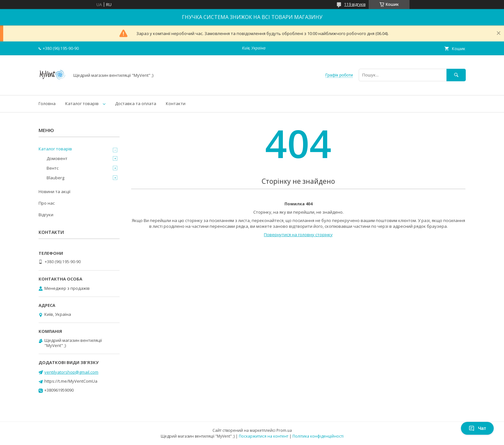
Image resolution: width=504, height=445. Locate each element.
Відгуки (46, 215)
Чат (477, 428)
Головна (47, 103)
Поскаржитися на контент (264, 436)
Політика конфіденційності (318, 436)
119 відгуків (355, 4)
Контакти (176, 103)
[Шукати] (456, 75)
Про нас (47, 203)
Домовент (57, 158)
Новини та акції (54, 191)
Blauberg (55, 178)
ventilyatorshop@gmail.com (71, 372)
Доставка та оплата (136, 103)
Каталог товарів (82, 103)
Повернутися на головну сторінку (298, 235)
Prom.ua (284, 430)
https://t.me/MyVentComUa (71, 381)
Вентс (53, 168)
